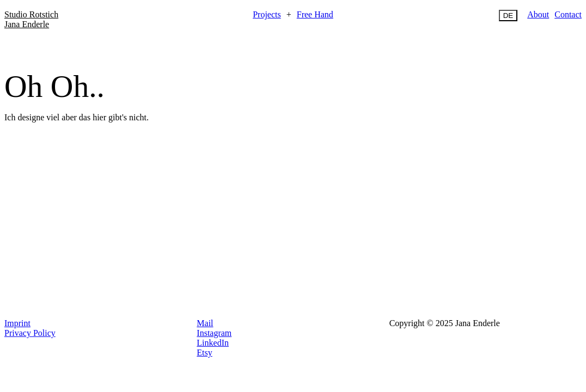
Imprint (17, 323)
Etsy (204, 353)
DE (508, 16)
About (538, 14)
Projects (267, 14)
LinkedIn (213, 343)
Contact (568, 14)
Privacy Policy (30, 333)
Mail (205, 323)
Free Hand (315, 14)
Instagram (214, 333)
